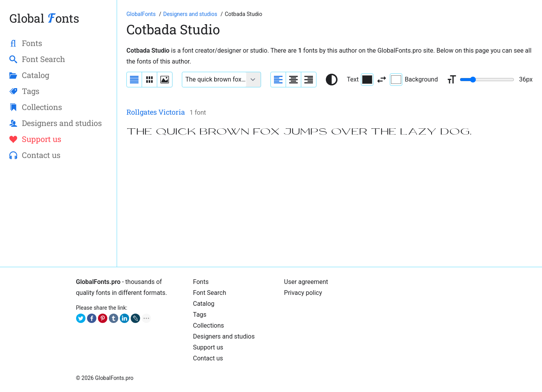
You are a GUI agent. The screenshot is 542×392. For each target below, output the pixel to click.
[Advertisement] (330, 203)
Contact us (208, 358)
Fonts (201, 282)
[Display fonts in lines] (149, 80)
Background (414, 80)
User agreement (306, 282)
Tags (200, 315)
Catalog (204, 304)
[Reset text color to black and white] (332, 80)
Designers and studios (224, 336)
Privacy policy (303, 293)
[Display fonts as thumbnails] (165, 80)
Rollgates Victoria (156, 112)
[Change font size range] (487, 80)
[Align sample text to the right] (309, 80)
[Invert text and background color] (382, 80)
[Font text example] (214, 80)
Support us (208, 347)
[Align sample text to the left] (278, 80)
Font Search (210, 293)
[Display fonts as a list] (134, 80)
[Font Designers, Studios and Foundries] (191, 14)
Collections (209, 325)
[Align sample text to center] (293, 80)
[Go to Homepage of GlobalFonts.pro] (142, 14)
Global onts (44, 18)
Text (360, 80)
